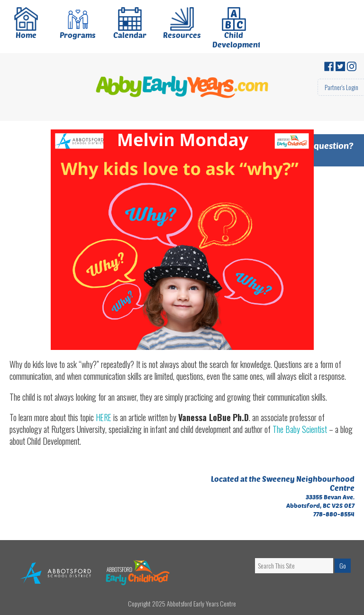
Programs (78, 24)
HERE (104, 417)
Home (26, 24)
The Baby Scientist (300, 429)
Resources (182, 24)
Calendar (130, 24)
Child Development (236, 28)
